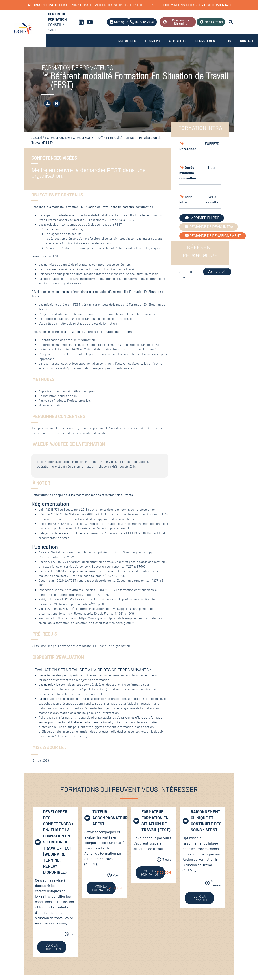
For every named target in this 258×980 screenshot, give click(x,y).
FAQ (228, 41)
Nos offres (127, 41)
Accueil (37, 138)
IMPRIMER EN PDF (202, 218)
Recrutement (206, 41)
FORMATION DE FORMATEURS (69, 138)
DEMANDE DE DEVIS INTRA (209, 227)
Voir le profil (217, 272)
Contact (247, 41)
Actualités (178, 41)
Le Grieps (152, 41)
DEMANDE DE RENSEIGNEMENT (213, 236)
